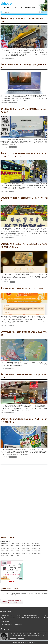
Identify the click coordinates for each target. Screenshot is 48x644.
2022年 (23, 543)
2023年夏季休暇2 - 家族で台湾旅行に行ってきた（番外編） (24, 288)
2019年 (13, 546)
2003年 (13, 556)
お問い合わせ (13, 638)
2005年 (34, 553)
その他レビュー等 (13, 103)
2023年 (13, 543)
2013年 (34, 548)
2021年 (34, 543)
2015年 (13, 548)
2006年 (23, 553)
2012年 (2, 551)
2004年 (2, 556)
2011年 (13, 551)
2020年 (2, 546)
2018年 (23, 546)
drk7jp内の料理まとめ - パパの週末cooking (12, 625)
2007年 (13, 553)
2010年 (23, 551)
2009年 (34, 551)
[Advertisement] (12, 490)
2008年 (2, 553)
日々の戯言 (12, 58)
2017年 (34, 546)
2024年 (2, 543)
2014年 (23, 548)
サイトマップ (21, 638)
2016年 (2, 548)
